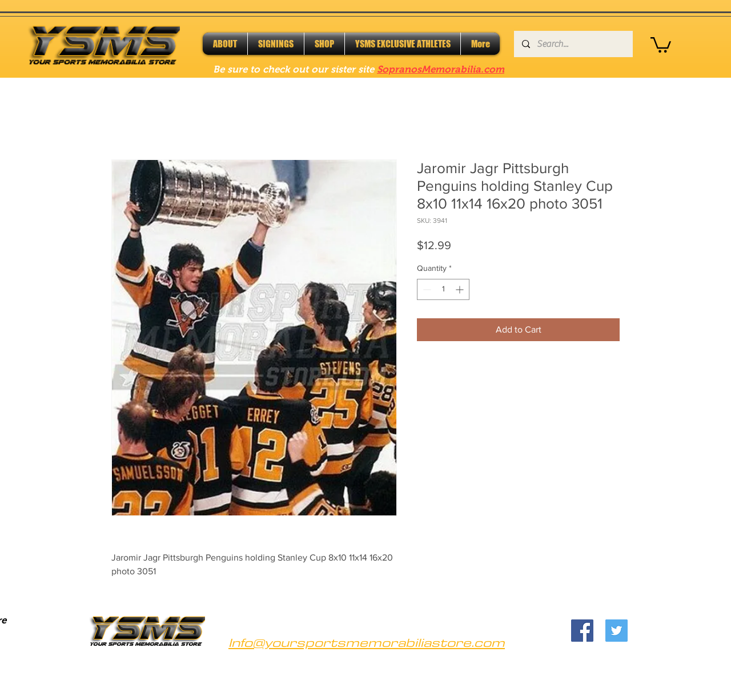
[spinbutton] (443, 289)
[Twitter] (616, 631)
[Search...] (573, 44)
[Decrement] (426, 289)
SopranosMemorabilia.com (441, 69)
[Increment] (461, 289)
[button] (661, 44)
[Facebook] (582, 631)
